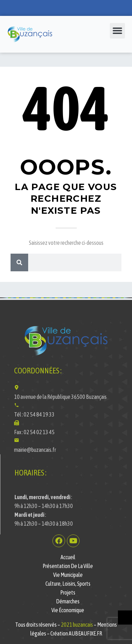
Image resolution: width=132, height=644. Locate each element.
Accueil (68, 557)
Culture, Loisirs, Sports (68, 584)
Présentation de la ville (68, 566)
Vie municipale (68, 575)
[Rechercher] (19, 262)
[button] (118, 31)
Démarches (68, 601)
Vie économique (68, 610)
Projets (68, 592)
